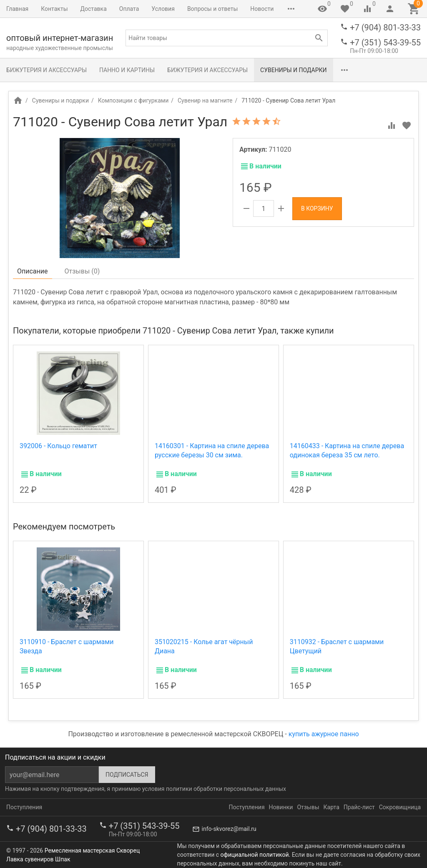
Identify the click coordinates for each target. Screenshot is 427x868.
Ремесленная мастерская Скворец (92, 850)
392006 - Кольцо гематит (58, 446)
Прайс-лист (359, 807)
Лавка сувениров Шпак (38, 859)
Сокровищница (400, 807)
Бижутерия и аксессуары (46, 70)
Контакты (54, 9)
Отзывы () (82, 271)
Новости (262, 9)
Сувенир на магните (205, 100)
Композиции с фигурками (133, 100)
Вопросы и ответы (212, 9)
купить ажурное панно (324, 734)
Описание (33, 271)
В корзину (317, 208)
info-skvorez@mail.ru (229, 829)
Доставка (94, 9)
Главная (17, 9)
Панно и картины (127, 70)
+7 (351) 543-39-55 (385, 43)
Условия (163, 9)
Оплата (129, 9)
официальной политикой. (256, 855)
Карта (332, 807)
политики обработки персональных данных (226, 789)
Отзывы (308, 807)
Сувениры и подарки (293, 70)
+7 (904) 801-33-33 (385, 28)
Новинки (281, 807)
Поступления (24, 807)
